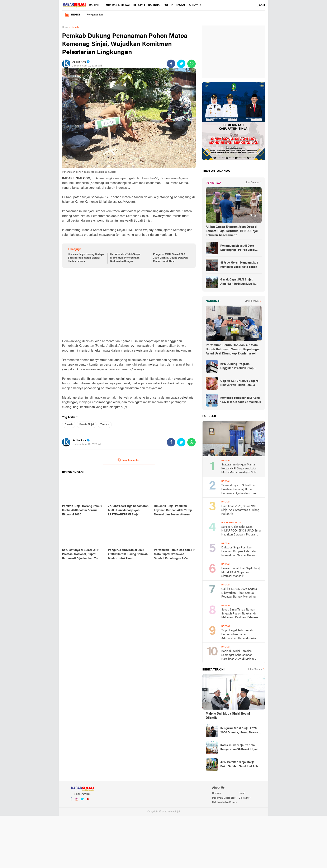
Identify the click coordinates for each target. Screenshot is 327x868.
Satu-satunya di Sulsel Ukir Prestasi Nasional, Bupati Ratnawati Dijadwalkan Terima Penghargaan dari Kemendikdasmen (241, 490)
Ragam (180, 5)
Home (65, 27)
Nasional (155, 5)
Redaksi (217, 793)
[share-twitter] (181, 64)
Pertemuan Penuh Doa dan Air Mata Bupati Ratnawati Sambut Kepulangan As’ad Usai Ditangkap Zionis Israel (233, 349)
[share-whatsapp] (191, 64)
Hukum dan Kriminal (116, 5)
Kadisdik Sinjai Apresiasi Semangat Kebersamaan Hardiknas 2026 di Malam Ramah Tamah (238, 655)
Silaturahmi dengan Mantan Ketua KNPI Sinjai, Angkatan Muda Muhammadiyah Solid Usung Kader (239, 469)
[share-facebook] (171, 64)
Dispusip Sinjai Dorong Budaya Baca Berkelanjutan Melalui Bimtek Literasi (86, 258)
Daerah (94, 5)
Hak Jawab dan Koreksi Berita (225, 803)
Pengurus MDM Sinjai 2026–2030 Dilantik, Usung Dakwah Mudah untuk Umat (170, 258)
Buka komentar (129, 460)
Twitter (82, 801)
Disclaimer (245, 798)
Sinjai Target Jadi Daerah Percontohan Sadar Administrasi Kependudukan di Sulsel (241, 635)
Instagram (77, 801)
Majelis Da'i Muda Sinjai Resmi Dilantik (228, 716)
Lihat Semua (252, 183)
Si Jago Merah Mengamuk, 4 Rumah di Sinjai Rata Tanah (239, 265)
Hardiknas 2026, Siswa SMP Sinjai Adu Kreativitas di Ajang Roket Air (240, 510)
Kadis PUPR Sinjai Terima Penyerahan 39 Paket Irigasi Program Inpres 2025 (239, 748)
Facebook (71, 801)
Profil (242, 793)
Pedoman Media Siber (224, 798)
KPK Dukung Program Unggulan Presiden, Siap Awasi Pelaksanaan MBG (237, 367)
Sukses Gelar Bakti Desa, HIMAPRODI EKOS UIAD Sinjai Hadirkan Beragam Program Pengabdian (241, 531)
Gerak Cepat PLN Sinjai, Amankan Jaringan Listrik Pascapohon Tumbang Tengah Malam (241, 282)
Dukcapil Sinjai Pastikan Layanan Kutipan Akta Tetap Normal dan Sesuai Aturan (239, 552)
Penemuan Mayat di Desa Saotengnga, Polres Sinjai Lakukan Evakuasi (238, 248)
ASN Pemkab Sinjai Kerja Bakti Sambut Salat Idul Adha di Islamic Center (240, 765)
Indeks (73, 15)
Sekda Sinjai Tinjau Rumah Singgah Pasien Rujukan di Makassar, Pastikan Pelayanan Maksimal (241, 614)
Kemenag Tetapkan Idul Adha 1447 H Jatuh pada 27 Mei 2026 (241, 400)
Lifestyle (139, 5)
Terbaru (105, 425)
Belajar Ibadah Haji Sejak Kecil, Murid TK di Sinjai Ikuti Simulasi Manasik (241, 572)
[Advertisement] (129, 303)
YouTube (88, 801)
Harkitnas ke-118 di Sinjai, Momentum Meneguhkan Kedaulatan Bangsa (125, 258)
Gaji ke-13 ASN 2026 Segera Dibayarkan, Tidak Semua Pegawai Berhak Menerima (239, 384)
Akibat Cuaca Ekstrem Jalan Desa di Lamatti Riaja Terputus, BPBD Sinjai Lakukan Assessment (232, 231)
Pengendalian (95, 15)
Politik (168, 5)
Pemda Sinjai (87, 425)
